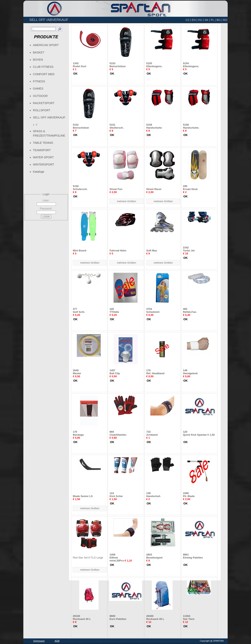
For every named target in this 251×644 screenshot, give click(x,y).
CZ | (188, 20)
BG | (219, 20)
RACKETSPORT (44, 103)
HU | (201, 20)
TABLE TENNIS (43, 143)
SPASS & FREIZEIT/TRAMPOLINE (49, 133)
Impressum (39, 641)
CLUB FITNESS (43, 67)
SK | (207, 20)
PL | (213, 20)
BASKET (39, 52)
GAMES (38, 89)
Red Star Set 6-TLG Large (88, 558)
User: (46, 200)
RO (225, 20)
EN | (195, 20)
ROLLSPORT (42, 110)
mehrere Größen (126, 201)
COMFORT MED (44, 74)
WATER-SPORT (43, 157)
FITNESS (39, 81)
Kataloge (39, 172)
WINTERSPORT (43, 164)
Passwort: (46, 209)
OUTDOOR (40, 96)
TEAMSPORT (42, 150)
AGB (57, 641)
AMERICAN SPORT (46, 45)
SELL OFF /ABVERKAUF (49, 117)
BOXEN (38, 60)
